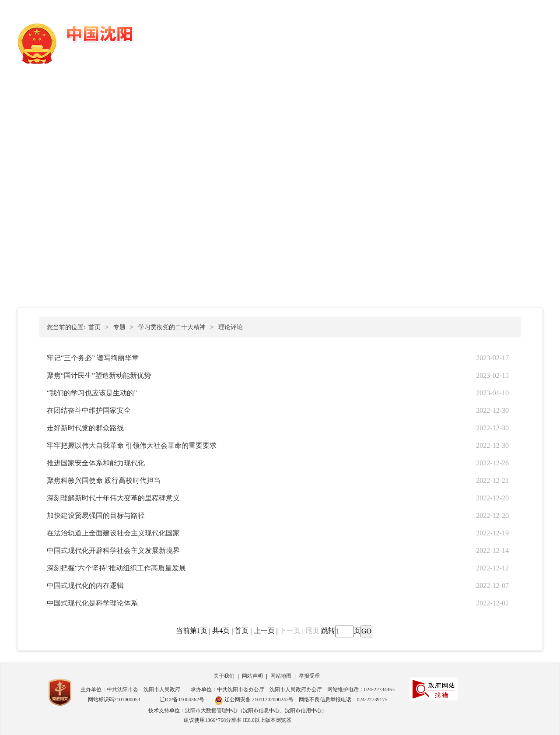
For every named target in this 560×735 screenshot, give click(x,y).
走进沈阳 (479, 36)
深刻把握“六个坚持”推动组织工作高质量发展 (116, 568)
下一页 (290, 631)
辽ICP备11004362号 (182, 700)
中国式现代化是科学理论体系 (92, 603)
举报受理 (309, 676)
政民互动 (405, 36)
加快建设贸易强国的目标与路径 (96, 515)
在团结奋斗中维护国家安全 (89, 410)
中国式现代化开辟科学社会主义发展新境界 (113, 550)
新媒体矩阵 (520, 36)
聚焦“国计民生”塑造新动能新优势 (99, 375)
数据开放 (442, 36)
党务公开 (294, 36)
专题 (119, 327)
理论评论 (231, 327)
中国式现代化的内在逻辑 (85, 586)
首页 (263, 36)
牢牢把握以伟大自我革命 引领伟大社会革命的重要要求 (132, 445)
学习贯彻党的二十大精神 (172, 327)
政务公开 (331, 36)
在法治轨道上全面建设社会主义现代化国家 (113, 533)
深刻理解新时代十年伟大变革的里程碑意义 (113, 498)
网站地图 (281, 676)
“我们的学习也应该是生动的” (92, 393)
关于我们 (224, 676)
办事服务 (368, 36)
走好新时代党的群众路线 (85, 428)
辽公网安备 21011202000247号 (254, 700)
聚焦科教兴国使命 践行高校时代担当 (104, 480)
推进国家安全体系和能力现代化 (96, 463)
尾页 (312, 631)
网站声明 (252, 676)
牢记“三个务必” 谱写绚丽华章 (93, 358)
